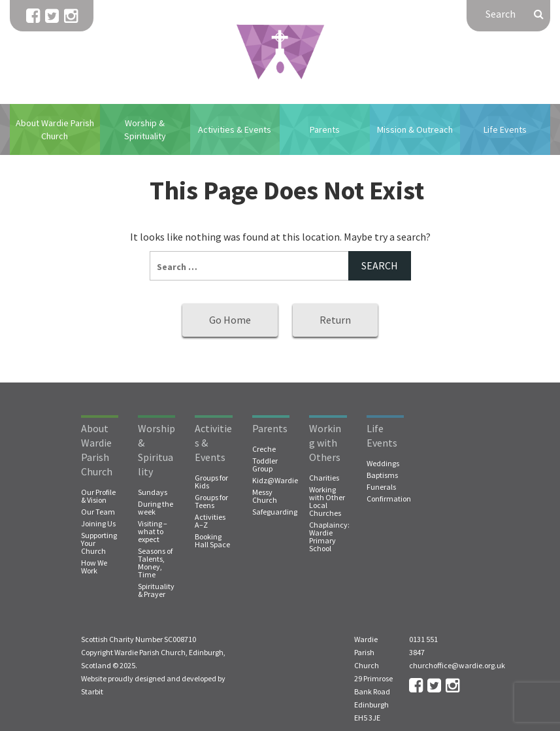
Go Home (230, 320)
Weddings (383, 464)
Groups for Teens (211, 501)
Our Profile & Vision (98, 496)
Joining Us (98, 524)
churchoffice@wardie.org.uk (457, 665)
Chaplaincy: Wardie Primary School (329, 537)
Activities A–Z (210, 521)
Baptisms (382, 475)
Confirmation (389, 499)
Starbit (92, 691)
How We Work (94, 567)
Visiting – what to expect (153, 532)
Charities (324, 478)
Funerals (381, 487)
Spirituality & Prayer (156, 590)
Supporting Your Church (99, 543)
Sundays (153, 492)
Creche (264, 449)
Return (335, 320)
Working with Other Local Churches (327, 501)
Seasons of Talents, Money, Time (155, 563)
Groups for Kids (211, 482)
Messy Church (265, 496)
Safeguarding (275, 512)
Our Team (98, 512)
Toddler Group (265, 465)
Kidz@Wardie (275, 481)
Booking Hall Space (212, 541)
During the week (156, 508)
